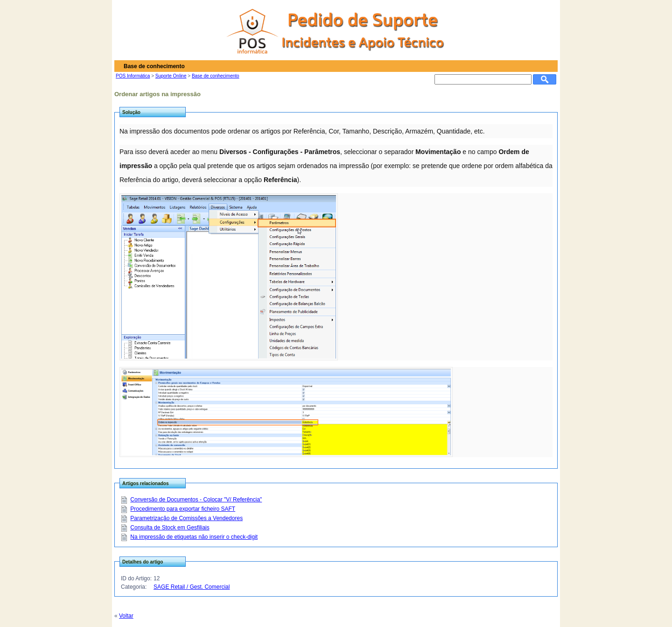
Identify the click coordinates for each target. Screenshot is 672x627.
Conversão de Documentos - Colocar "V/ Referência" (196, 500)
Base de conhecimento (216, 76)
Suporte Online (171, 76)
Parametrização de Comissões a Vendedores (186, 518)
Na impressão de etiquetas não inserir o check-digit (194, 537)
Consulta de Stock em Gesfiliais (170, 528)
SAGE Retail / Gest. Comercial (192, 587)
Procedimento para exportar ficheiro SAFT (183, 509)
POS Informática (133, 76)
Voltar (126, 616)
